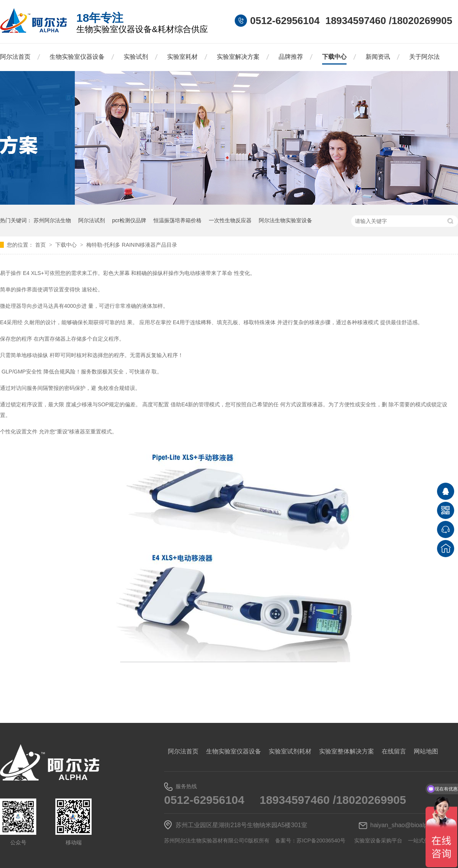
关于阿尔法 (424, 57)
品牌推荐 (291, 57)
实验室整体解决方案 (347, 751)
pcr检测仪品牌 (129, 220)
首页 (41, 245)
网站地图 (426, 751)
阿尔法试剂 (92, 220)
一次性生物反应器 (230, 220)
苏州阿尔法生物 (52, 220)
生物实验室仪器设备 (77, 57)
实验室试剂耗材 (290, 751)
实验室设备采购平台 (378, 841)
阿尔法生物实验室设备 (285, 220)
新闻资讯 (378, 57)
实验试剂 (136, 57)
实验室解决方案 (238, 57)
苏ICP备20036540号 (321, 841)
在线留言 (394, 751)
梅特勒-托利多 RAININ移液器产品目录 (132, 245)
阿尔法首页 (15, 57)
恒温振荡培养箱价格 (177, 220)
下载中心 (334, 57)
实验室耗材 (182, 57)
